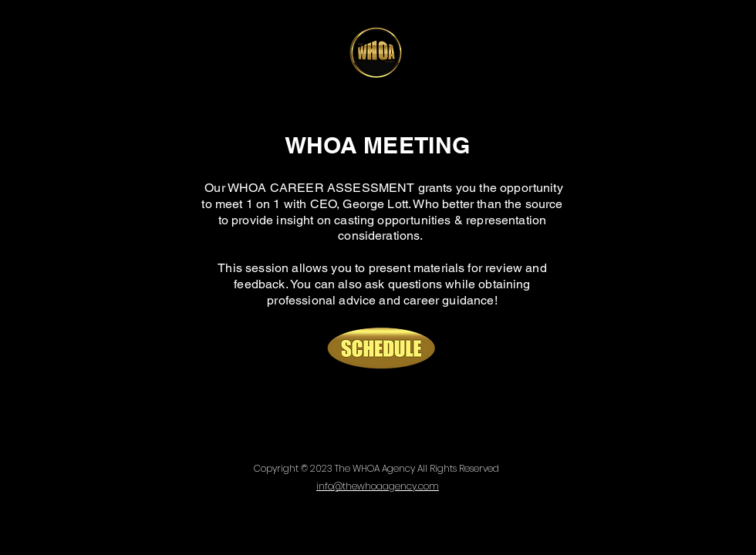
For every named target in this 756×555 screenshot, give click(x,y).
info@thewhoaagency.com (378, 486)
